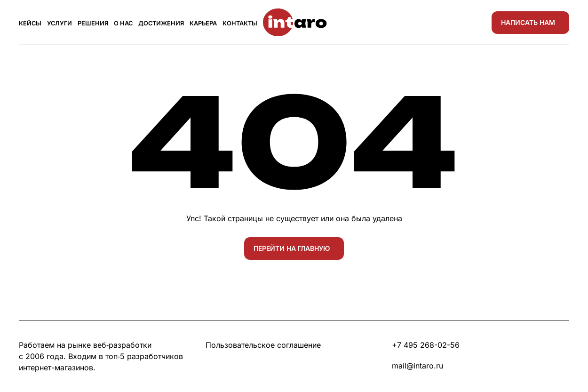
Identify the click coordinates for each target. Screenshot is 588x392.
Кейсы (30, 23)
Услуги (60, 23)
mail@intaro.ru (417, 366)
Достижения (161, 23)
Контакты (240, 23)
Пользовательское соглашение (263, 345)
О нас (123, 23)
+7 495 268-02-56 (426, 345)
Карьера (203, 23)
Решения (93, 23)
